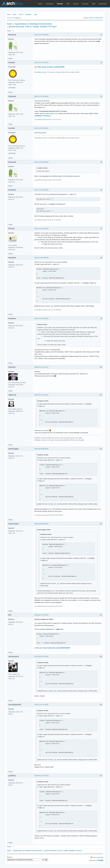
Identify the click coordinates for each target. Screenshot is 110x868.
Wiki (68, 4)
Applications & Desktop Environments (33, 24)
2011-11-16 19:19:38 (41, 229)
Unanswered (99, 18)
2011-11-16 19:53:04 (41, 258)
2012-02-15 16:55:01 (41, 395)
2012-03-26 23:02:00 (41, 656)
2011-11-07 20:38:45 (41, 96)
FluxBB (100, 860)
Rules (15, 14)
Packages (50, 4)
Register (28, 14)
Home (40, 4)
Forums (60, 4)
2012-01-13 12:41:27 (41, 367)
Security (85, 4)
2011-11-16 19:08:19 (41, 190)
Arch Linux (13, 3)
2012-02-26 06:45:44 (41, 524)
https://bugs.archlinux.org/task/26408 (51, 67)
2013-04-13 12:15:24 (41, 776)
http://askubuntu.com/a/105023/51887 (57, 648)
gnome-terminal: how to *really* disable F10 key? (33, 26)
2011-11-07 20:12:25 (41, 62)
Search (21, 14)
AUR (94, 4)
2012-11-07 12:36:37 (41, 705)
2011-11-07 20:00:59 (41, 35)
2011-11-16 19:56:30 (41, 318)
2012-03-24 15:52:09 (41, 615)
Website (13, 88)
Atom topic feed (98, 857)
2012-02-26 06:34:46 (41, 449)
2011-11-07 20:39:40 (41, 128)
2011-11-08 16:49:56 (41, 162)
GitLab (76, 4)
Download (103, 4)
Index (9, 14)
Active (91, 18)
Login (35, 14)
